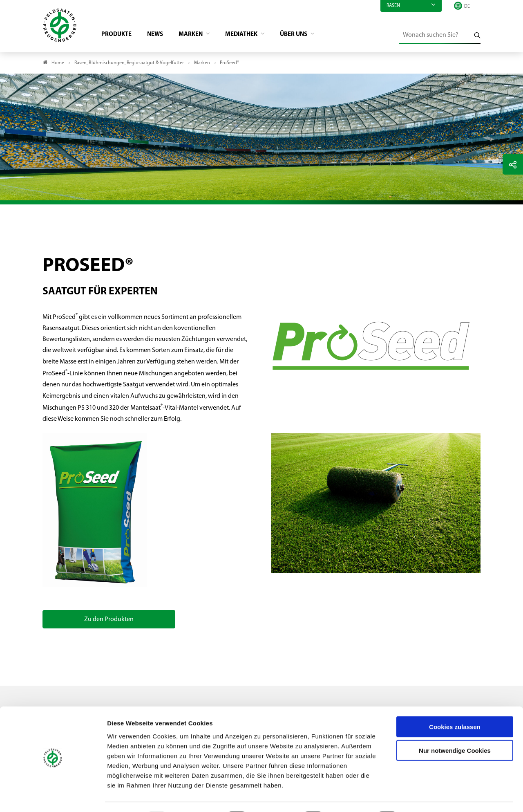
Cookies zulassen (455, 704)
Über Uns (306, 35)
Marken (197, 35)
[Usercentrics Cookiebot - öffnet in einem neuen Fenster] (53, 796)
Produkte (119, 35)
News (159, 35)
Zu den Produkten (109, 620)
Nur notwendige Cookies (455, 728)
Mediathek (251, 35)
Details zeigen (435, 796)
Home (58, 64)
